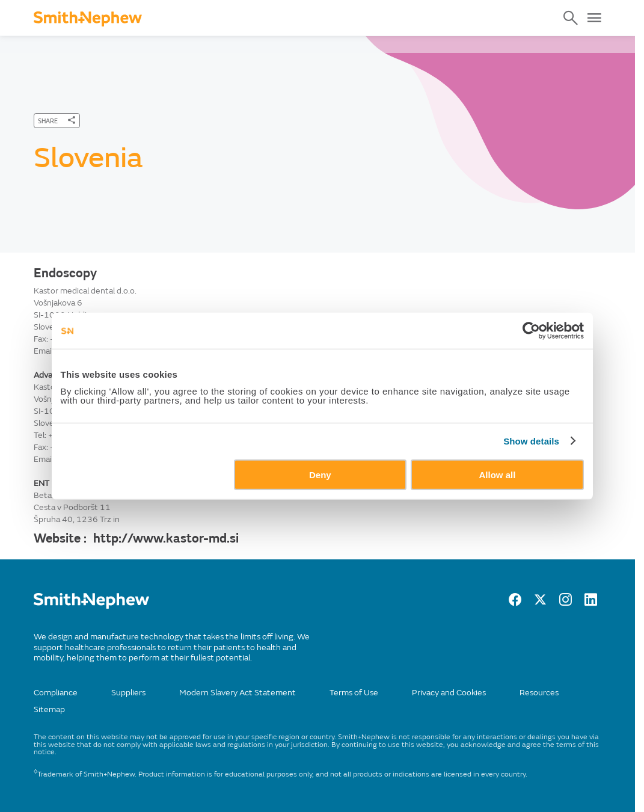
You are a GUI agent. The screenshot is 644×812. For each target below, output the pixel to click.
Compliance (56, 693)
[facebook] (515, 603)
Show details (531, 441)
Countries (159, 45)
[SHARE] (57, 121)
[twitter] (540, 603)
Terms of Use (354, 693)
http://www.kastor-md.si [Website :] (166, 538)
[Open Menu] (594, 18)
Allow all (498, 474)
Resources (539, 693)
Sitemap (49, 709)
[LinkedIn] (591, 603)
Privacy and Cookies (449, 693)
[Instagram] (566, 603)
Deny (320, 474)
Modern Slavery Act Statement (238, 693)
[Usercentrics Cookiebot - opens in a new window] (531, 331)
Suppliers (128, 693)
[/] (91, 606)
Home (45, 45)
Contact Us (99, 45)
